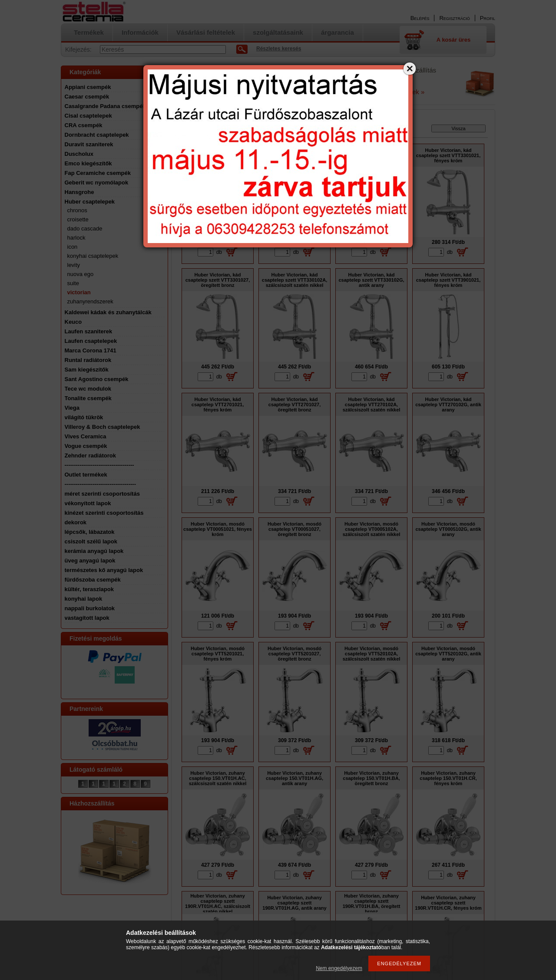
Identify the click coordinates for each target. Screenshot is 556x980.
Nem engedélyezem (339, 968)
